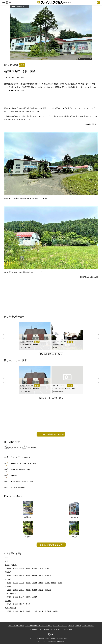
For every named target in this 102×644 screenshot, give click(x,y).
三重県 (9, 590)
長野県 (41, 583)
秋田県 (34, 569)
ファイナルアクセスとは (16, 626)
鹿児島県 (48, 611)
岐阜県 (47, 583)
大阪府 (28, 590)
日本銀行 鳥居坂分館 (18, 488)
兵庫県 (34, 590)
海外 (7, 558)
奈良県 (41, 590)
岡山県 (22, 597)
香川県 (15, 604)
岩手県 (22, 569)
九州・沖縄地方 (11, 608)
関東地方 (8, 572)
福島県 (47, 569)
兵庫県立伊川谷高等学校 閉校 (22, 482)
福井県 (28, 583)
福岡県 (9, 611)
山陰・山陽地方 (11, 594)
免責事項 (78, 626)
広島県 (28, 597)
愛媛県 (22, 604)
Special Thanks (67, 629)
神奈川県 (48, 576)
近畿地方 (8, 587)
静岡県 (54, 583)
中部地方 (8, 579)
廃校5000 (14, 476)
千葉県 (34, 576)
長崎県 (22, 611)
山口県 (34, 597)
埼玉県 (28, 576)
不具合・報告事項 (88, 626)
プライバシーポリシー (60, 626)
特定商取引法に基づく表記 (52, 629)
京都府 (22, 590)
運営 (41, 629)
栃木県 (15, 576)
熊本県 (28, 611)
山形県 (41, 569)
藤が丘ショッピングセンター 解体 (23, 464)
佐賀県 (15, 611)
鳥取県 (9, 597)
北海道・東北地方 (11, 565)
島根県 (15, 597)
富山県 (15, 583)
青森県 (15, 569)
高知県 (28, 604)
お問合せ (71, 626)
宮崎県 (41, 611)
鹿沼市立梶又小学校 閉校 (20, 470)
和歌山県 (48, 590)
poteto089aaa (91, 277)
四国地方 (8, 601)
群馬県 (22, 576)
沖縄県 (55, 611)
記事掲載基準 (34, 629)
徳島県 (9, 604)
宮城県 (28, 569)
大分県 (34, 611)
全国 (7, 561)
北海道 (9, 569)
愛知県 (60, 583)
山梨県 (34, 583)
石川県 (22, 583)
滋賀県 (15, 590)
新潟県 (9, 583)
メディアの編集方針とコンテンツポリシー (38, 626)
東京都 (41, 576)
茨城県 (9, 576)
